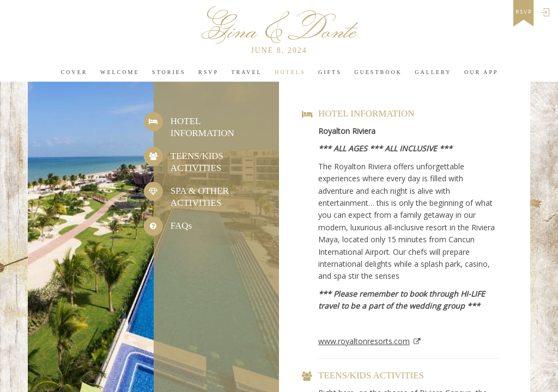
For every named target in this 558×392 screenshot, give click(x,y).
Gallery (433, 72)
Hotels (290, 72)
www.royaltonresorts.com (364, 341)
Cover (74, 72)
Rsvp (208, 72)
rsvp (524, 12)
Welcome (120, 72)
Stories (169, 72)
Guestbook (378, 72)
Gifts (330, 72)
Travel (246, 72)
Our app (481, 72)
